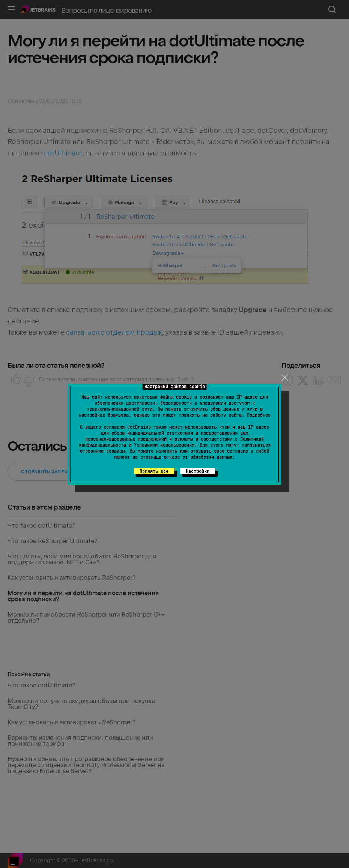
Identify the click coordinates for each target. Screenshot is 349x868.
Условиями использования (164, 445)
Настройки (198, 471)
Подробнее (259, 415)
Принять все (154, 471)
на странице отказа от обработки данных (182, 457)
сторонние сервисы (102, 451)
